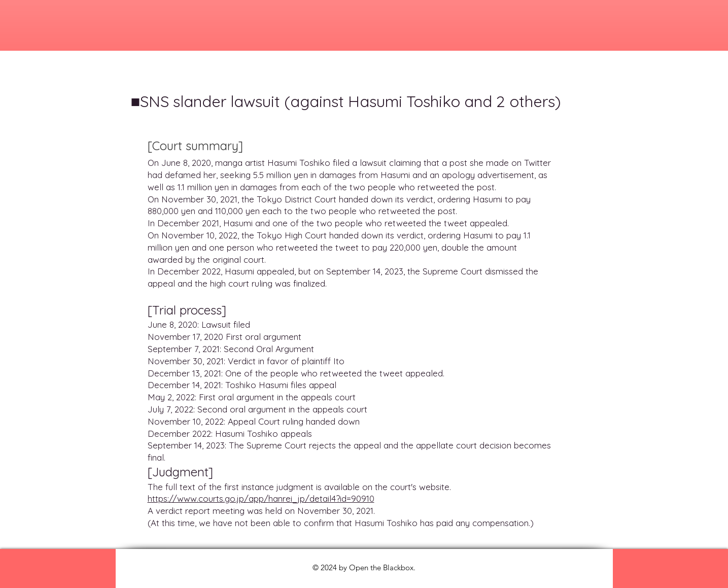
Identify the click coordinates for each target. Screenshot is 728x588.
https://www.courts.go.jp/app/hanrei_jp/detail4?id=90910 (261, 498)
